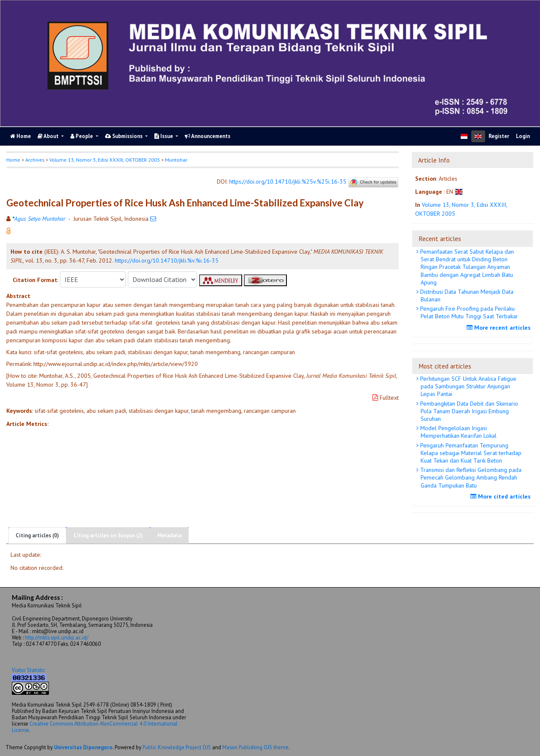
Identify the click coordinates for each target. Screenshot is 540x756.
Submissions (124, 136)
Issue (164, 136)
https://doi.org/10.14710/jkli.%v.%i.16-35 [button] (167, 260)
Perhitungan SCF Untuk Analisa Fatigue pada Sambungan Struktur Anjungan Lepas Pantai (467, 386)
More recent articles (500, 328)
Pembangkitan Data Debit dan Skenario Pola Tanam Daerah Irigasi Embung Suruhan (468, 411)
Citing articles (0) (37, 535)
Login (523, 136)
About (49, 136)
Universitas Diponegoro (83, 747)
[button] (8, 230)
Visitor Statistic (28, 670)
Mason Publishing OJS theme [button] (255, 747)
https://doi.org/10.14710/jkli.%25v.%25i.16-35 (288, 182)
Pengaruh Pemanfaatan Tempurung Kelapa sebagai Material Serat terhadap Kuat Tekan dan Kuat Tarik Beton (470, 453)
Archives (35, 160)
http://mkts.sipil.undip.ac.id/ (57, 637)
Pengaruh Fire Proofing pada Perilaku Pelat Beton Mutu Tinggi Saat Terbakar (468, 312)
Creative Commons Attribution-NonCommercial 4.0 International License (95, 727)
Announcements (208, 136)
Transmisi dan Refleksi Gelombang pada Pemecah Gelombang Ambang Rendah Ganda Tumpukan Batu (470, 477)
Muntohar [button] (176, 160)
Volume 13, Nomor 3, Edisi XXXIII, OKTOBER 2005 (105, 160)
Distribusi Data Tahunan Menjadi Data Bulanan (466, 295)
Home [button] (13, 160)
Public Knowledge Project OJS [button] (177, 747)
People (82, 136)
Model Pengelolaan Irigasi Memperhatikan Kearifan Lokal (458, 432)
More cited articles (502, 496)
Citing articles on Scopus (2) (108, 535)
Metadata (169, 535)
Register (499, 136)
